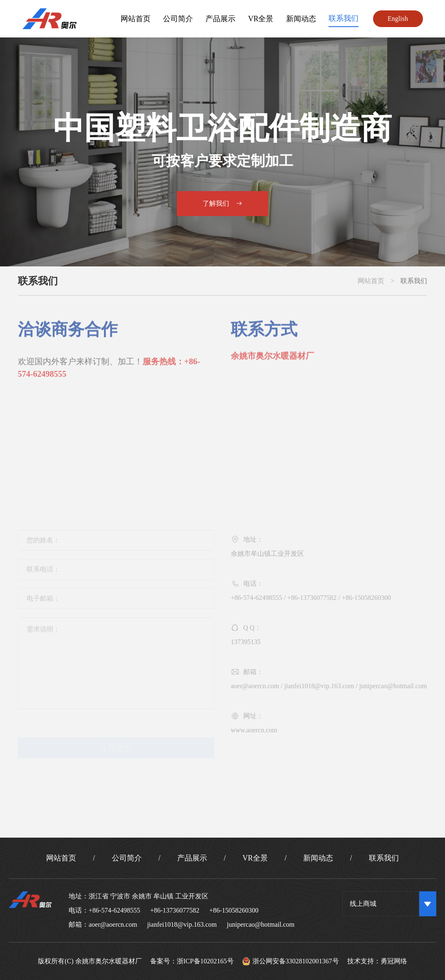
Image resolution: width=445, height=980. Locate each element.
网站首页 (136, 19)
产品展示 (220, 19)
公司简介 (178, 19)
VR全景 (261, 19)
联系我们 (344, 18)
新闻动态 (301, 19)
